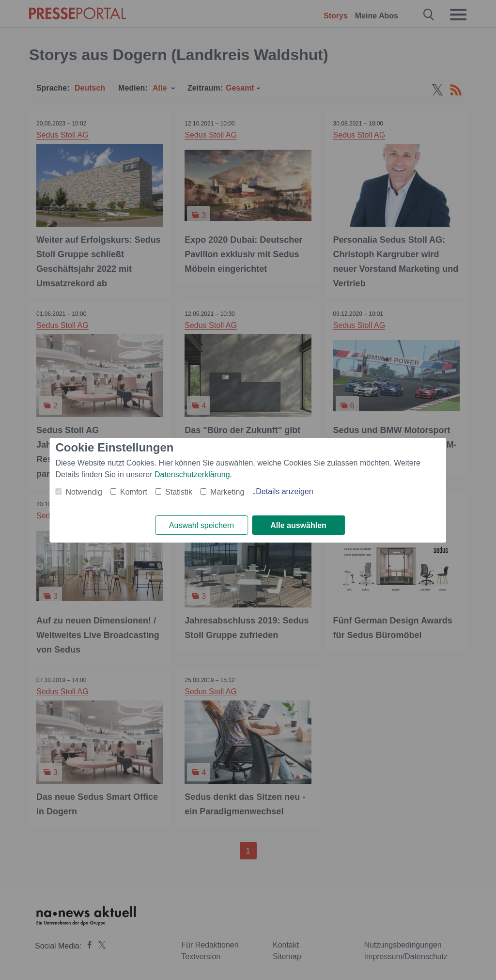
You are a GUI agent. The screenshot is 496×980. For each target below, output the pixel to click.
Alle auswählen (298, 525)
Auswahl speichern (201, 525)
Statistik (179, 492)
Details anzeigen (284, 491)
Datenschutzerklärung (192, 474)
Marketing (227, 492)
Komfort (134, 492)
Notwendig (84, 492)
